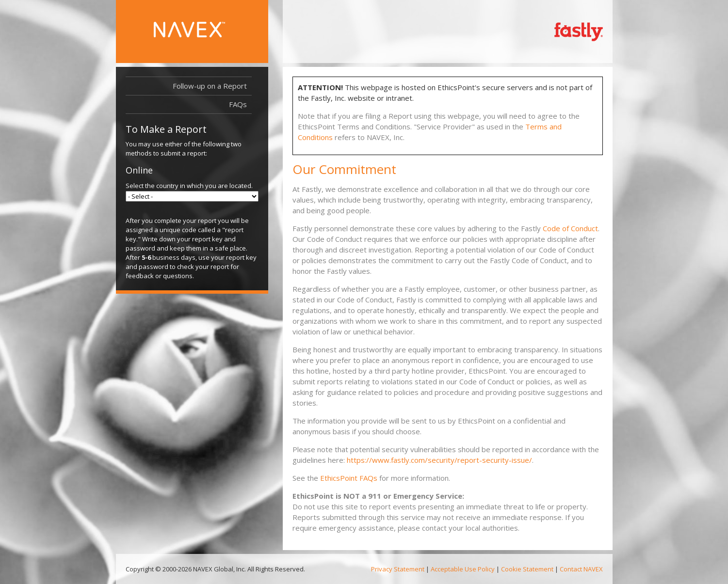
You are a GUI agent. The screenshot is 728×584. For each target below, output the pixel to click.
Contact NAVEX (581, 569)
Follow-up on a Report (210, 86)
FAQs (238, 104)
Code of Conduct (570, 228)
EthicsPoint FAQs (349, 478)
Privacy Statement (398, 569)
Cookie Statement (527, 569)
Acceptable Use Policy (463, 569)
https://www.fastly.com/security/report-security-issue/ (439, 460)
